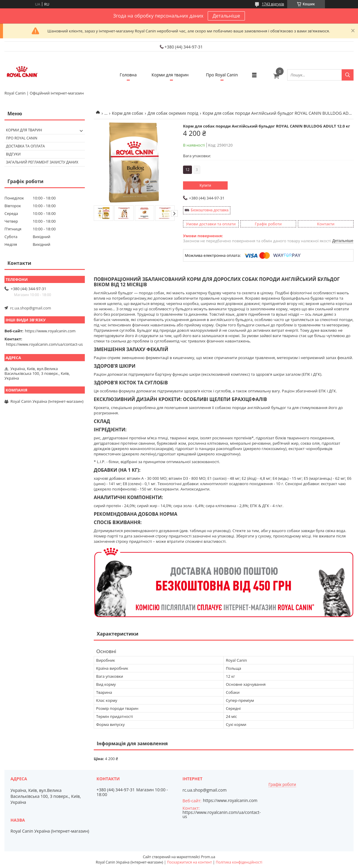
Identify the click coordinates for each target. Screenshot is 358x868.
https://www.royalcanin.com (50, 331)
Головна (128, 75)
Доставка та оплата (25, 146)
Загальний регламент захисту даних (42, 162)
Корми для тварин (170, 75)
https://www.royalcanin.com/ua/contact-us (44, 344)
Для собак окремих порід (173, 113)
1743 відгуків (273, 4)
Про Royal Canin (222, 75)
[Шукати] (348, 75)
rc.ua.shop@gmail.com (31, 308)
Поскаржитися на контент (189, 862)
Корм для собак (128, 113)
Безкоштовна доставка (210, 210)
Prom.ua (208, 857)
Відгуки (13, 154)
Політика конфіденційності (239, 862)
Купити (205, 185)
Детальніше (226, 16)
